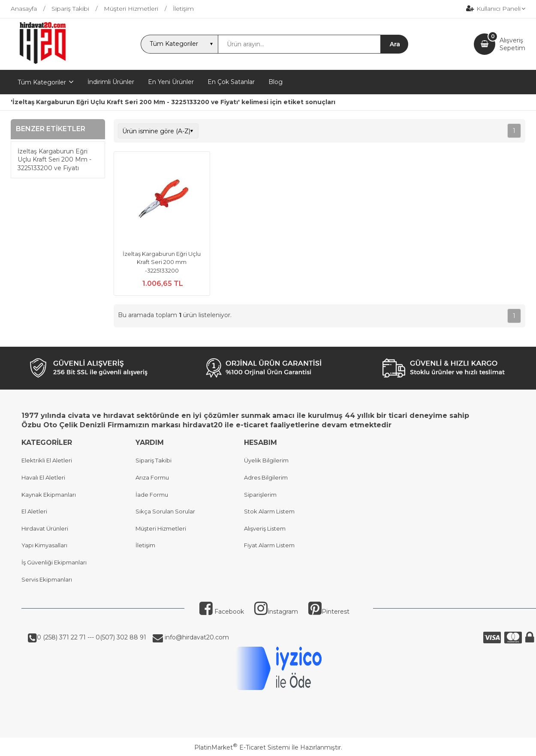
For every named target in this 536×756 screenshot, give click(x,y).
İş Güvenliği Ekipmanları (54, 562)
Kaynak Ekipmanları (49, 495)
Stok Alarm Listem (269, 511)
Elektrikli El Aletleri (47, 460)
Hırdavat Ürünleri (45, 528)
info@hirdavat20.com (196, 637)
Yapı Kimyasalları (44, 545)
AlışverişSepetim (512, 44)
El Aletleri (34, 511)
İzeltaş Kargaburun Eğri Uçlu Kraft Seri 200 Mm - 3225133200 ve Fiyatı (54, 160)
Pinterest (329, 612)
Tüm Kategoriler (42, 82)
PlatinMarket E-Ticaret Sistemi (242, 747)
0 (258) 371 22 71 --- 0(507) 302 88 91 (92, 637)
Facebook (222, 612)
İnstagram (276, 612)
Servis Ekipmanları (47, 579)
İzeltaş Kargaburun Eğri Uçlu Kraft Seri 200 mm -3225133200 (162, 262)
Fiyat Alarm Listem (269, 545)
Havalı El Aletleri (43, 477)
